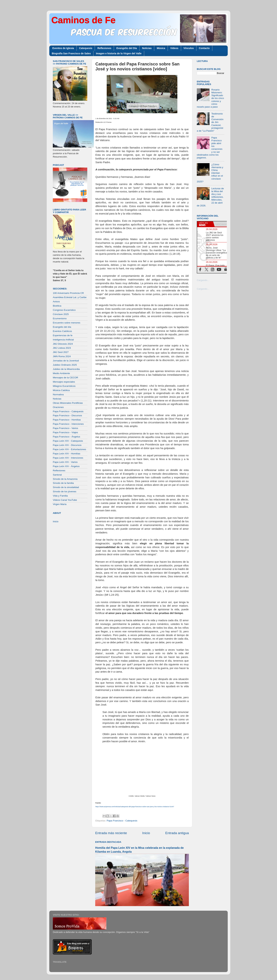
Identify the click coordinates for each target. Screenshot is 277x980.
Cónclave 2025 (61, 314)
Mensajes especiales (64, 382)
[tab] (205, 224)
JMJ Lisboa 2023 (62, 348)
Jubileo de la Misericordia (66, 369)
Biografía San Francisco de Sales (71, 53)
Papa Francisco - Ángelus (67, 437)
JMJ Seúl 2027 (61, 352)
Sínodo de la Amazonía (65, 479)
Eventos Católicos (62, 331)
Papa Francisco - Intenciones (68, 424)
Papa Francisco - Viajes (65, 432)
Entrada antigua (177, 833)
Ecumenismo (60, 318)
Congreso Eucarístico (64, 310)
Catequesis (86, 48)
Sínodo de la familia (63, 483)
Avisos (56, 302)
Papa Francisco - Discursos (67, 415)
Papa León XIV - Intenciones (68, 458)
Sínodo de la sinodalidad (66, 487)
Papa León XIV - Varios (65, 462)
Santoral (57, 475)
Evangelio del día (62, 327)
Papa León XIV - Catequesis (68, 441)
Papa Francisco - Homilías (67, 420)
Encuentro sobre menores (67, 323)
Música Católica (61, 390)
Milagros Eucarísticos (64, 386)
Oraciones (58, 407)
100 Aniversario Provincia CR (68, 293)
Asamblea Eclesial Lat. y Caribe (70, 297)
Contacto (204, 48)
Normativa (58, 394)
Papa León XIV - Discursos (67, 445)
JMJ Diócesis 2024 (63, 344)
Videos (174, 48)
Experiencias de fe (63, 335)
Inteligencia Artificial (63, 340)
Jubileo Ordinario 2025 (65, 365)
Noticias (147, 48)
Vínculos (189, 48)
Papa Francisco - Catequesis (122, 821)
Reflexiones (104, 48)
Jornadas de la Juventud (66, 361)
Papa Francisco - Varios (65, 428)
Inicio (146, 833)
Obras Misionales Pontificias (68, 403)
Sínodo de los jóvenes (65, 491)
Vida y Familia (60, 496)
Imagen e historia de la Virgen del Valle (119, 53)
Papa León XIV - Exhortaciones (69, 449)
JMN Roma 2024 (62, 356)
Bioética (57, 306)
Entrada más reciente (111, 833)
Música (161, 48)
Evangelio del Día (127, 48)
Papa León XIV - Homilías (67, 454)
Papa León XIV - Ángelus (66, 466)
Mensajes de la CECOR (65, 378)
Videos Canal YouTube (65, 500)
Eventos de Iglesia (63, 48)
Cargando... (203, 280)
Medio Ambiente (61, 373)
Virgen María (60, 504)
